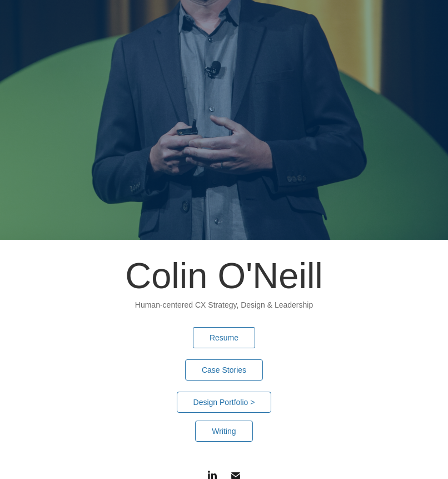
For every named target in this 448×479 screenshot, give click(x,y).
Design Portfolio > (224, 402)
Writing (224, 431)
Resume (224, 338)
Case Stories (224, 370)
